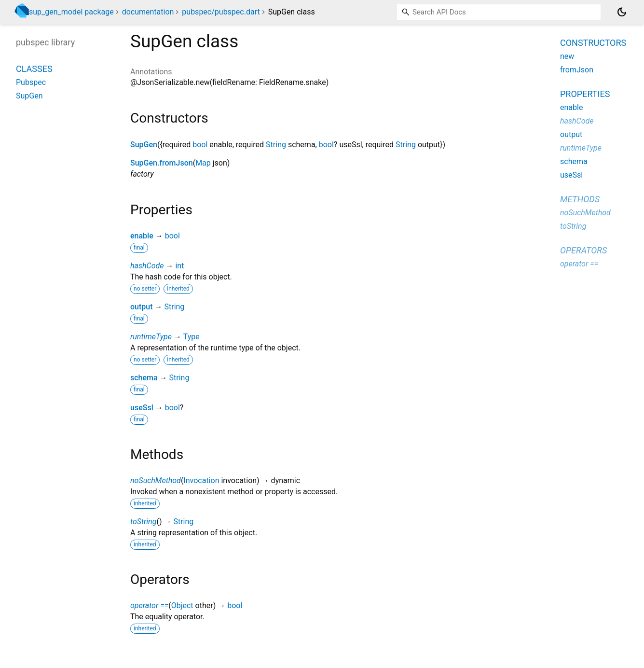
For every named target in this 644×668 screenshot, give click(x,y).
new (567, 56)
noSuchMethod (156, 480)
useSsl (142, 408)
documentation (148, 12)
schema (144, 378)
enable (142, 236)
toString (143, 522)
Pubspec (31, 82)
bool (200, 145)
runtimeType (151, 337)
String (276, 145)
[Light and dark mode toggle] (622, 12)
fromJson (577, 70)
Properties (585, 94)
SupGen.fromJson (162, 163)
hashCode (147, 266)
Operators (583, 250)
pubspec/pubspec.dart (221, 12)
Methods (580, 199)
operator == (149, 605)
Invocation (201, 480)
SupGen (144, 145)
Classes (34, 69)
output (142, 307)
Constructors (593, 43)
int (179, 266)
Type (192, 337)
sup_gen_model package (71, 12)
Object (182, 605)
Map (203, 163)
